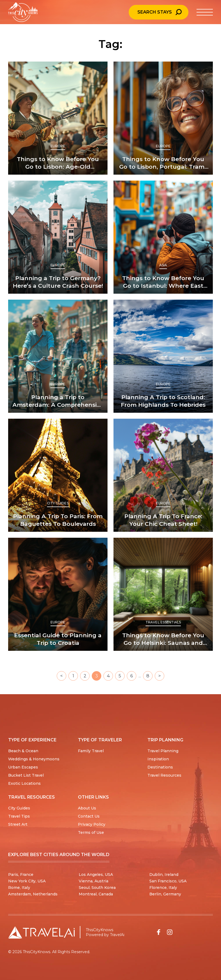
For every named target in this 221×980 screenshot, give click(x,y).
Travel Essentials (163, 622)
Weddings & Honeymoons (34, 759)
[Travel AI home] (41, 932)
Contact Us (89, 816)
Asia (163, 265)
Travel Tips (19, 816)
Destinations (160, 767)
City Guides (58, 503)
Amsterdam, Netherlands (33, 894)
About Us (87, 808)
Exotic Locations (24, 783)
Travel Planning (163, 751)
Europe (58, 146)
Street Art (18, 824)
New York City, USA (27, 881)
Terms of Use (91, 832)
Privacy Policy (92, 824)
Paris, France (21, 875)
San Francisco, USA (168, 881)
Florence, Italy (163, 888)
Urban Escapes (23, 767)
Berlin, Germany (165, 894)
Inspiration (158, 759)
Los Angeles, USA (96, 875)
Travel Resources (164, 775)
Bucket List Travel (26, 775)
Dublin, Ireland (164, 875)
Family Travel (91, 751)
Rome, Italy (19, 888)
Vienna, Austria (94, 881)
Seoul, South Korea (97, 888)
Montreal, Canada (96, 894)
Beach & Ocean (23, 751)
